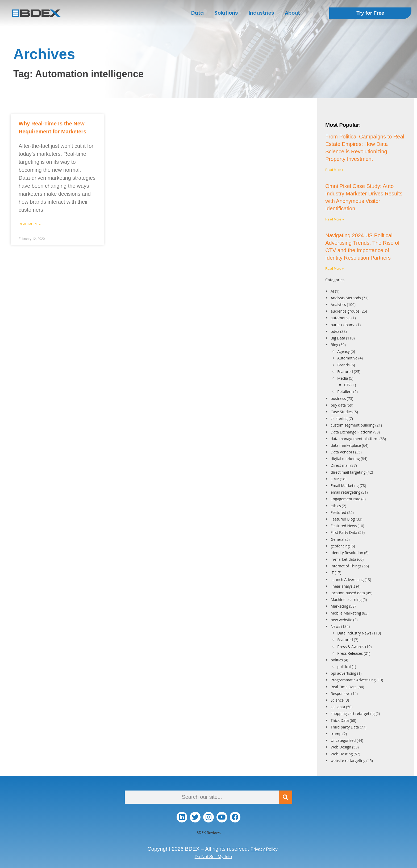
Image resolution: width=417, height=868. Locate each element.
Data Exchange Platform (351, 432)
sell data (338, 707)
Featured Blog (343, 519)
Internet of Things (346, 566)
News (335, 626)
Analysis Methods (346, 298)
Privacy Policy (264, 849)
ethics (336, 506)
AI (332, 291)
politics (337, 660)
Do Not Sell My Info (213, 856)
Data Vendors (342, 452)
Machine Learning (346, 599)
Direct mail (340, 465)
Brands (343, 365)
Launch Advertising (347, 580)
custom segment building (353, 425)
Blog (334, 345)
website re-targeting (348, 761)
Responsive (340, 693)
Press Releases (350, 653)
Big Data (338, 338)
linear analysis (343, 586)
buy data (338, 405)
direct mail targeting (348, 472)
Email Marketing (345, 486)
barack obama (343, 325)
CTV (347, 385)
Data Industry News (354, 633)
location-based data (348, 593)
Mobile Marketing (346, 613)
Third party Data (345, 727)
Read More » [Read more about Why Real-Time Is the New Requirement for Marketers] (30, 224)
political (344, 667)
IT (332, 573)
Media (343, 378)
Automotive (347, 358)
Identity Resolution (347, 553)
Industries (261, 13)
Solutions (226, 13)
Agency (343, 351)
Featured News (344, 526)
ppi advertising (343, 673)
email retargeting (345, 492)
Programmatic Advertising (353, 680)
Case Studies (342, 412)
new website (341, 620)
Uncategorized (343, 740)
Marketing (339, 606)
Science (337, 700)
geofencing (340, 546)
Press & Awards (351, 647)
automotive (341, 318)
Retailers (345, 392)
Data (197, 13)
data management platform (355, 439)
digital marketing (345, 459)
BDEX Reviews (208, 832)
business (338, 398)
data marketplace (346, 445)
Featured (345, 372)
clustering (339, 418)
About (292, 13)
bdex (335, 331)
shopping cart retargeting (353, 713)
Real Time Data (344, 687)
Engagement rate (345, 499)
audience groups (345, 311)
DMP (335, 479)
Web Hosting (342, 754)
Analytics (338, 304)
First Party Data (344, 532)
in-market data (343, 559)
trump (336, 734)
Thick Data (340, 720)
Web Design (341, 747)
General (337, 539)
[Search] (286, 797)
